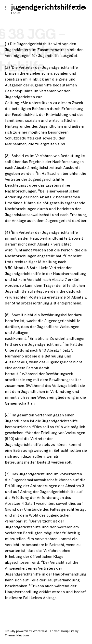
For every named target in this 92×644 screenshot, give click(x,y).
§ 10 (10, 439)
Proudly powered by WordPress (26, 631)
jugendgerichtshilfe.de (48, 7)
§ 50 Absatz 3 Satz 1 (22, 268)
